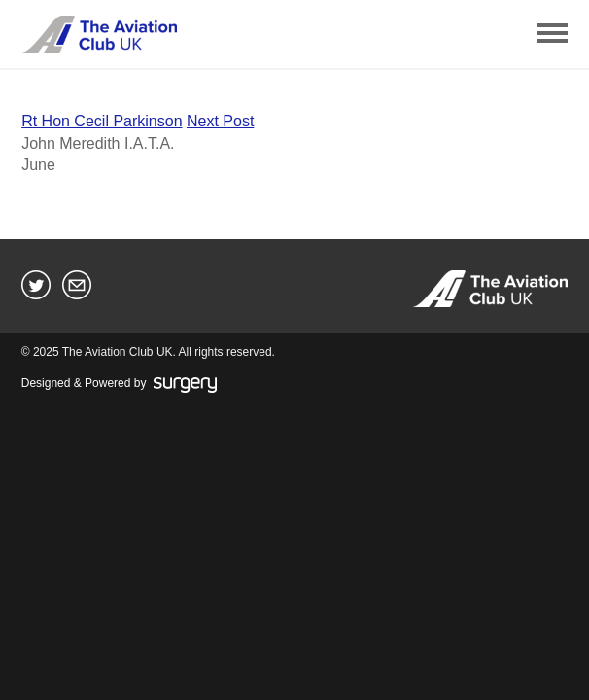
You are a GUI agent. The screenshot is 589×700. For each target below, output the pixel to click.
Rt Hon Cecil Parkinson (102, 121)
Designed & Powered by (119, 384)
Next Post (220, 121)
